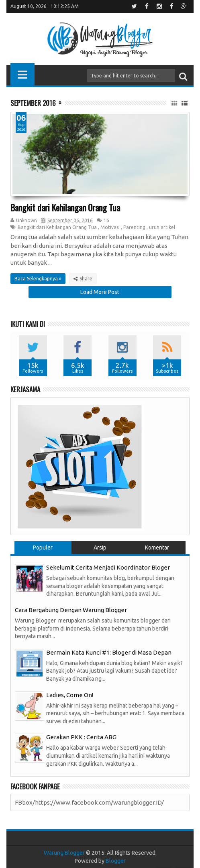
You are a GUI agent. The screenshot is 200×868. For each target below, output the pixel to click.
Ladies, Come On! (70, 695)
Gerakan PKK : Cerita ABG (81, 737)
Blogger (116, 861)
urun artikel (162, 227)
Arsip (100, 548)
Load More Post (100, 292)
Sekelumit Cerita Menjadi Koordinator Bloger (108, 567)
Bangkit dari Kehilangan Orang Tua (65, 207)
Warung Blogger (64, 853)
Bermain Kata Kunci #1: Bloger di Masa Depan (109, 652)
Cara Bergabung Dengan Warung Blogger (71, 610)
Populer (43, 548)
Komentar (157, 548)
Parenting (134, 227)
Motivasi (110, 227)
